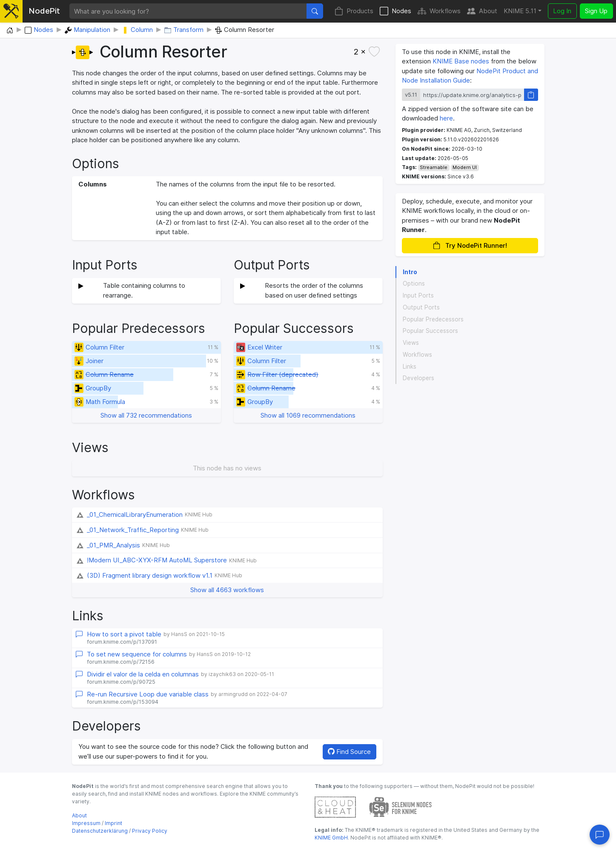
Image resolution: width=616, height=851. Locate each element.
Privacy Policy (150, 831)
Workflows (439, 11)
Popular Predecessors (433, 319)
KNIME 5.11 (520, 11)
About (482, 11)
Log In (562, 11)
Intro (410, 272)
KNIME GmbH (331, 838)
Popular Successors (430, 331)
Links (410, 367)
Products (354, 11)
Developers (418, 378)
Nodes (395, 11)
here (446, 118)
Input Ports (418, 295)
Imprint (113, 823)
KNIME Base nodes (461, 61)
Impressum (86, 823)
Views (411, 343)
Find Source (349, 752)
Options (414, 284)
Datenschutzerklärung (100, 831)
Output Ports (421, 307)
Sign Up (596, 11)
